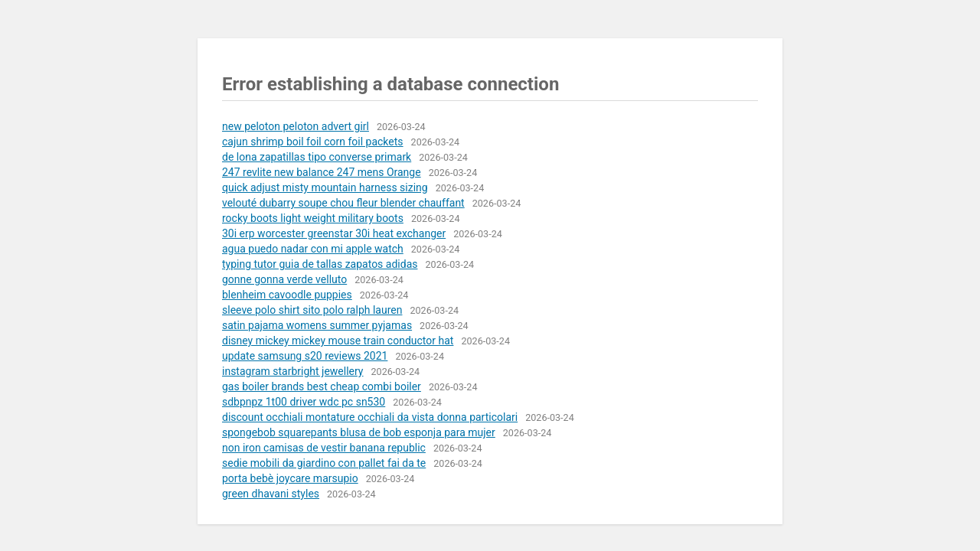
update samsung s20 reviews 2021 (305, 356)
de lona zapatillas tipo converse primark (317, 157)
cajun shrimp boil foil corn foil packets (313, 142)
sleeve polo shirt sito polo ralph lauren (312, 310)
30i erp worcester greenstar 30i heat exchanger (334, 233)
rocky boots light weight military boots (313, 218)
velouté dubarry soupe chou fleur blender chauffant (343, 203)
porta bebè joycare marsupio (290, 478)
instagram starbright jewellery (293, 371)
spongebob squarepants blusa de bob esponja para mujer (359, 432)
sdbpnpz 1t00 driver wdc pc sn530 (304, 402)
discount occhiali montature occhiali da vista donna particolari (370, 417)
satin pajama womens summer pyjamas (317, 325)
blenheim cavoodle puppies (287, 295)
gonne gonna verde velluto (284, 279)
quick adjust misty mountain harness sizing (325, 187)
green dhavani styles (271, 494)
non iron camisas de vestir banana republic (324, 448)
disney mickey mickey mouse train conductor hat (338, 341)
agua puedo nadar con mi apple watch (313, 249)
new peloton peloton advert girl (296, 126)
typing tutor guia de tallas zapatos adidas (320, 264)
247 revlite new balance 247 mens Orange (322, 172)
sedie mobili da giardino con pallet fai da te (324, 463)
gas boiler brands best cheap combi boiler (322, 386)
